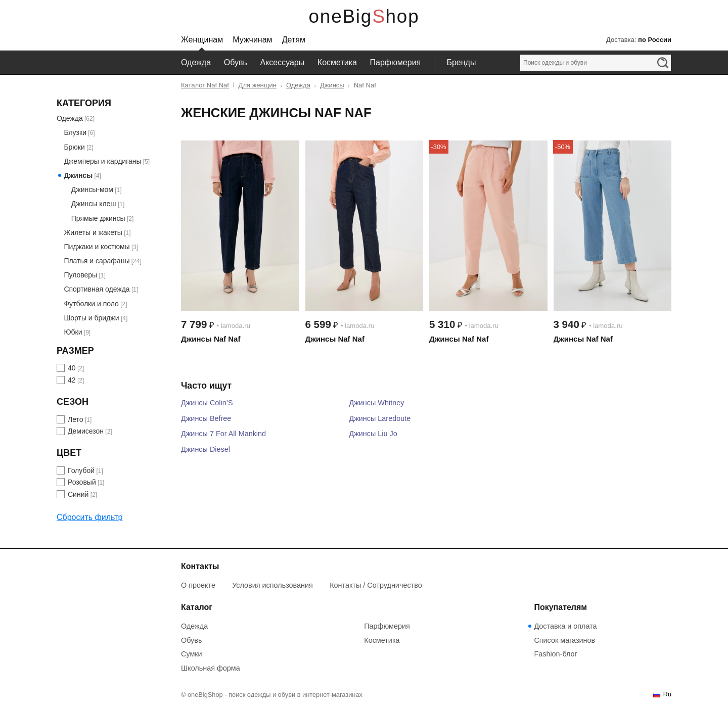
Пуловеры (80, 275)
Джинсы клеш (94, 204)
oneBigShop (364, 16)
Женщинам (202, 40)
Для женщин (258, 85)
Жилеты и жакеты (93, 232)
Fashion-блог (555, 654)
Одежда (196, 62)
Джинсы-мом (92, 189)
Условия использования (272, 585)
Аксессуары (282, 62)
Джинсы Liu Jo (373, 434)
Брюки (74, 147)
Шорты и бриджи (91, 318)
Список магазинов (564, 640)
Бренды (461, 62)
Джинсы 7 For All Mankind (223, 434)
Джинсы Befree (206, 418)
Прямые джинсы (98, 218)
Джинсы (332, 85)
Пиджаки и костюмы (97, 247)
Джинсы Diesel (206, 449)
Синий (78, 494)
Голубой (81, 470)
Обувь (236, 62)
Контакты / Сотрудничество (376, 585)
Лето (76, 419)
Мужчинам (252, 40)
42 (72, 380)
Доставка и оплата (565, 626)
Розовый (82, 482)
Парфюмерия (396, 62)
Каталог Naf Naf (205, 85)
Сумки (192, 654)
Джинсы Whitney (376, 403)
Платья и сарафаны (97, 261)
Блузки (75, 132)
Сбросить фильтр (89, 517)
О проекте (198, 585)
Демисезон (86, 431)
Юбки (73, 332)
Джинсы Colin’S (207, 403)
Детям (294, 40)
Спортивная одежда (97, 289)
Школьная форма (211, 668)
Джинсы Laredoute (380, 418)
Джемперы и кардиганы (102, 161)
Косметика (337, 62)
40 (72, 368)
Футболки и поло (91, 304)
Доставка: (639, 40)
